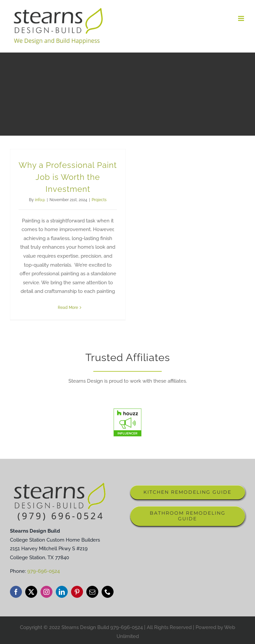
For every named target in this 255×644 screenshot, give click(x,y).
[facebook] (16, 592)
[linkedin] (62, 592)
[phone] (108, 592)
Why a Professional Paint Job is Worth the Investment (68, 177)
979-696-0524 (43, 571)
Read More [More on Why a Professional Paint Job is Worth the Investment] (68, 308)
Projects (99, 200)
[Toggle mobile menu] (242, 18)
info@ (40, 200)
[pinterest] (77, 592)
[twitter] (31, 592)
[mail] (92, 592)
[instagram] (46, 592)
